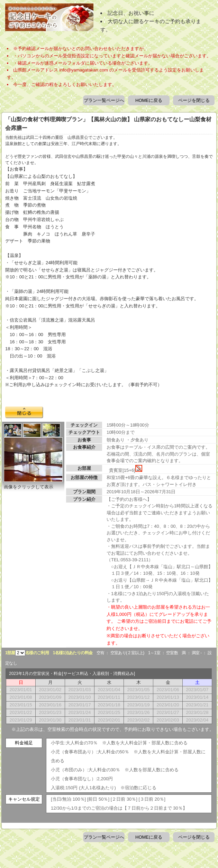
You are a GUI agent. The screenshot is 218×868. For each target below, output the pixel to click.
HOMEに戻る (149, 100)
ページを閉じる (194, 100)
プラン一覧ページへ (104, 100)
